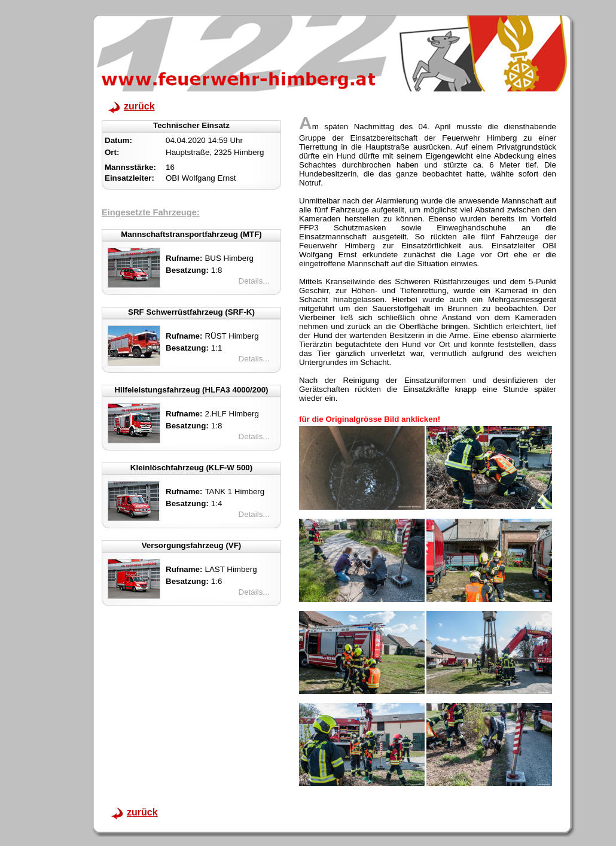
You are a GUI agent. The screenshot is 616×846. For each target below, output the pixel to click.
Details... (254, 281)
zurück (139, 106)
